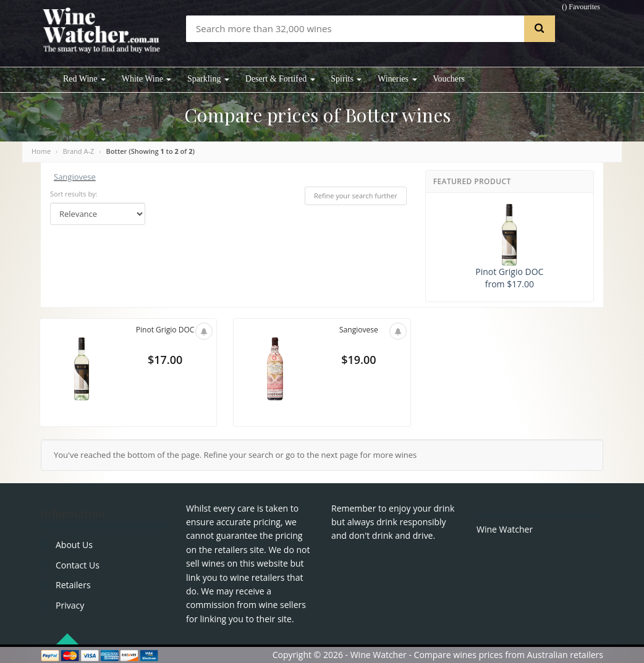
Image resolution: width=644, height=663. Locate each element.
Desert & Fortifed (280, 79)
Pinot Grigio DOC (165, 330)
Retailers (73, 585)
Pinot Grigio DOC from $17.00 (509, 247)
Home (41, 151)
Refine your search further (356, 196)
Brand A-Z (78, 151)
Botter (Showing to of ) (150, 151)
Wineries (397, 79)
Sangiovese (75, 177)
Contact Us (78, 565)
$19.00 (358, 362)
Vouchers (449, 79)
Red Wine (84, 79)
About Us (74, 545)
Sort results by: (74, 194)
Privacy (70, 605)
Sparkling (208, 79)
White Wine (147, 79)
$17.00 (165, 362)
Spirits (346, 79)
